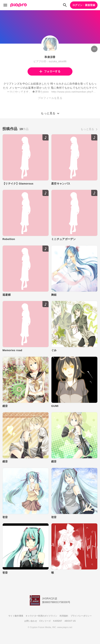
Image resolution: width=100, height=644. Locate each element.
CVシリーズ (45, 621)
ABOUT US (70, 621)
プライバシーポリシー (81, 616)
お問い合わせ (31, 621)
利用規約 (64, 616)
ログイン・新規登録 (84, 5)
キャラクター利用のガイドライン (41, 616)
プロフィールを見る (50, 98)
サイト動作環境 (16, 616)
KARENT (58, 621)
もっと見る (87, 129)
